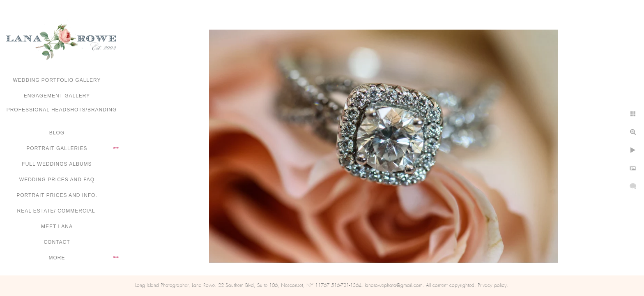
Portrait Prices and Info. (57, 195)
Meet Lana (57, 227)
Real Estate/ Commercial (57, 211)
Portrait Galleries (57, 148)
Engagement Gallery (57, 96)
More (57, 258)
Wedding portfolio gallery (57, 80)
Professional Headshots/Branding (62, 110)
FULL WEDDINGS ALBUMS (57, 164)
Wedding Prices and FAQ (57, 180)
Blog (57, 133)
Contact (57, 242)
